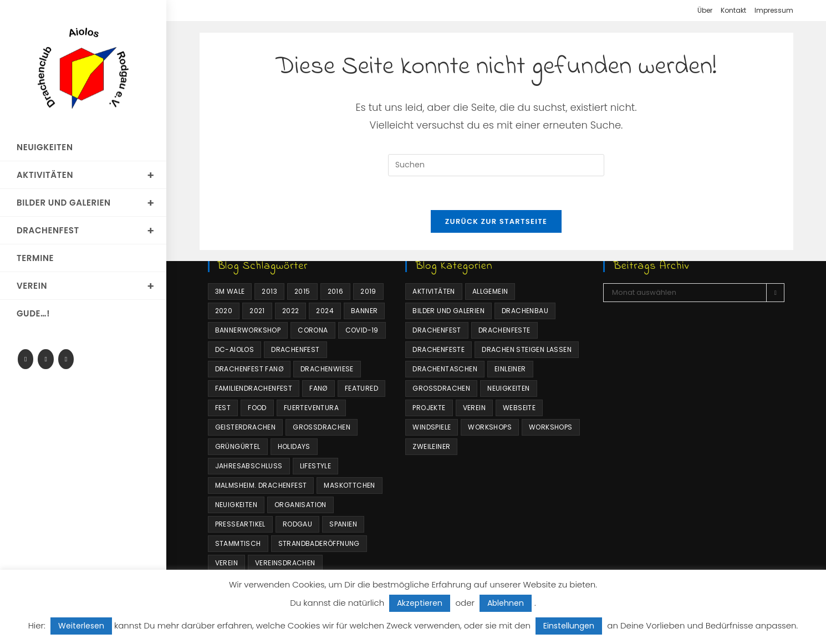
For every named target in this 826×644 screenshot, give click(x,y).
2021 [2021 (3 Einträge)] (257, 311)
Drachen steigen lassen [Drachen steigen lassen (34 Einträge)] (527, 349)
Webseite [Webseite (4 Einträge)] (519, 408)
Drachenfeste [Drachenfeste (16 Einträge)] (439, 349)
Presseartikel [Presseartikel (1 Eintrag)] (240, 524)
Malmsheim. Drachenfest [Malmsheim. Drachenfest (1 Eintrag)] (261, 485)
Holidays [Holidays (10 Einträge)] (294, 446)
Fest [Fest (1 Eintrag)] (223, 408)
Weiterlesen (81, 626)
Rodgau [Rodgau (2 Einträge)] (297, 524)
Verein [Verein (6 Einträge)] (474, 408)
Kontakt (733, 10)
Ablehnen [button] (506, 603)
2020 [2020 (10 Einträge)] (224, 311)
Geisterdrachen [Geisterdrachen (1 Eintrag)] (246, 427)
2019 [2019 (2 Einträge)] (368, 291)
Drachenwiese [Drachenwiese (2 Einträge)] (327, 369)
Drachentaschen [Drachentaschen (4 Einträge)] (445, 369)
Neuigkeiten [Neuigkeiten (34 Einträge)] (508, 388)
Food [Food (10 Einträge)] (257, 408)
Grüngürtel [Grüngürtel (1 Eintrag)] (238, 446)
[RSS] (45, 359)
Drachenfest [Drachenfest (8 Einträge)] (295, 349)
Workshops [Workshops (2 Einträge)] (551, 427)
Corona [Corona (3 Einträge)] (313, 330)
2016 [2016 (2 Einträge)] (336, 291)
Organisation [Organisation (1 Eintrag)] (300, 505)
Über (705, 10)
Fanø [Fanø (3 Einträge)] (318, 388)
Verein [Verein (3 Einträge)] (226, 563)
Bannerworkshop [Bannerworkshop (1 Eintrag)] (248, 330)
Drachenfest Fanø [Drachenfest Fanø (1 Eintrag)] (249, 369)
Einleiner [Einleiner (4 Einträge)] (510, 369)
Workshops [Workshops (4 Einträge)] (490, 427)
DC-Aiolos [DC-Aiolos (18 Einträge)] (235, 349)
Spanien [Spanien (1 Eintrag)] (343, 524)
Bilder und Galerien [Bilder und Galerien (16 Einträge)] (448, 311)
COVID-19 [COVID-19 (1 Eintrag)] (362, 330)
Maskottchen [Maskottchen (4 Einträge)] (349, 485)
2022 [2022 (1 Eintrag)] (291, 311)
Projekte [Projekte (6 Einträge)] (429, 408)
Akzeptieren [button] (420, 603)
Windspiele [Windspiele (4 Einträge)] (432, 427)
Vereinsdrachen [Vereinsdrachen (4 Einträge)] (285, 563)
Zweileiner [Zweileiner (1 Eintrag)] (431, 446)
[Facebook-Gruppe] (26, 359)
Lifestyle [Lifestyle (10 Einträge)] (316, 466)
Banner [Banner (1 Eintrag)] (364, 311)
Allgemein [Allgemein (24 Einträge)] (490, 291)
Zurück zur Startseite (496, 221)
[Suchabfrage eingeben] (496, 165)
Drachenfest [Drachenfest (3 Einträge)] (437, 330)
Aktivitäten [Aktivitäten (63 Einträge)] (434, 291)
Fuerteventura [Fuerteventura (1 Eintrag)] (311, 408)
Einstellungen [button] (569, 626)
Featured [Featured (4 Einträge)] (361, 388)
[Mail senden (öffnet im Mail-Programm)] (66, 359)
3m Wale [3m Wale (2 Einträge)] (230, 291)
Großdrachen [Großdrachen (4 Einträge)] (322, 427)
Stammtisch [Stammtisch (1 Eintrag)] (238, 543)
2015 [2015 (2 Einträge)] (302, 291)
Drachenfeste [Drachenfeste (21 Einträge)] (504, 330)
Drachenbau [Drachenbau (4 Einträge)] (525, 311)
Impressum (774, 10)
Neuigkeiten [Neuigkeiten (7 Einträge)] (236, 505)
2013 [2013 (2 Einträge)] (269, 291)
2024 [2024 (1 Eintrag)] (325, 311)
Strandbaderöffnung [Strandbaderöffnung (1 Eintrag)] (319, 543)
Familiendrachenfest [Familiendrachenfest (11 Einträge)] (254, 388)
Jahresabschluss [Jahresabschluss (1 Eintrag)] (249, 466)
